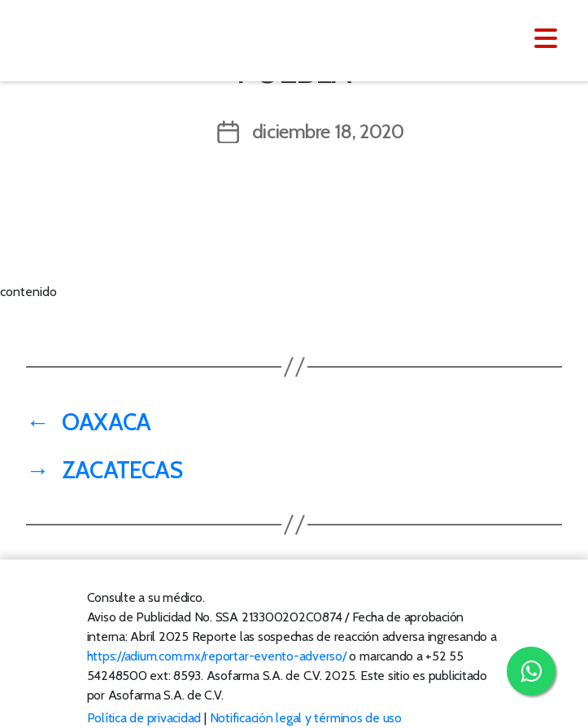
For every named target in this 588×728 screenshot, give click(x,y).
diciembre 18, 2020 (328, 131)
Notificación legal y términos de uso (306, 718)
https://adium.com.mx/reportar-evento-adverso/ (217, 656)
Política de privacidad (144, 718)
